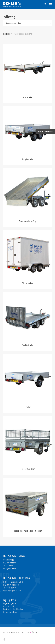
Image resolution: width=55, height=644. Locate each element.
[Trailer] (28, 378)
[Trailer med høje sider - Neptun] (28, 502)
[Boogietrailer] (28, 130)
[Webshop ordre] (28, 23)
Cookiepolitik (9, 606)
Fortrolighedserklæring (13, 609)
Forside (7, 34)
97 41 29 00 (11, 588)
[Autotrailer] (28, 68)
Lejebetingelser (10, 603)
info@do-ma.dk (10, 568)
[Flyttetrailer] (28, 254)
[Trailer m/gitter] (28, 440)
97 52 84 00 (11, 565)
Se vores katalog (10, 612)
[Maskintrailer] (28, 316)
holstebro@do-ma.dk (12, 590)
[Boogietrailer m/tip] (28, 192)
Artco (34, 632)
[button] (51, 4)
